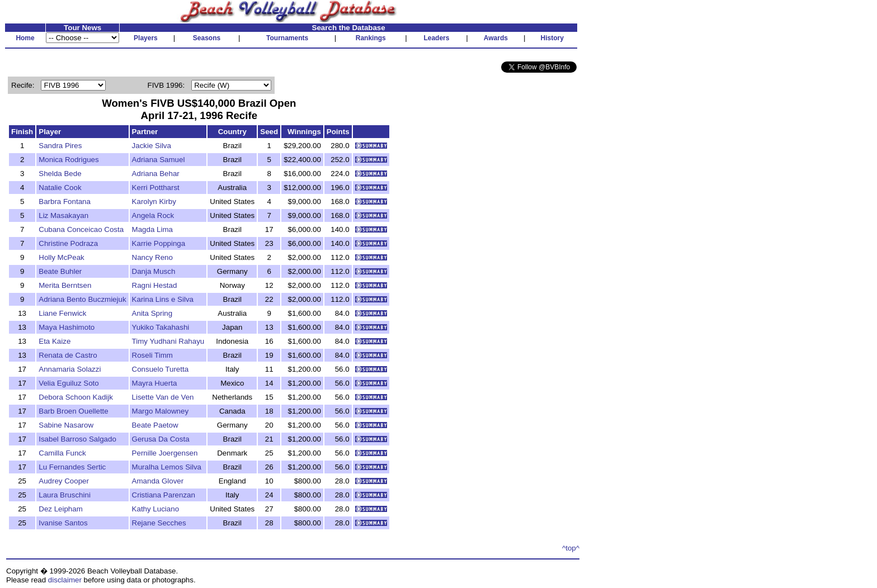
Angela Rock (153, 215)
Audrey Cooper (64, 481)
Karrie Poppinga (159, 243)
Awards (496, 38)
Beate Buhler (60, 271)
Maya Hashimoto (67, 327)
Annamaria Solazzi (70, 369)
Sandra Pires (60, 146)
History (552, 38)
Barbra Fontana (65, 201)
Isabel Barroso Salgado (77, 439)
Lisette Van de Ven (163, 397)
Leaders (436, 38)
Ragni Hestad (155, 285)
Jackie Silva (152, 146)
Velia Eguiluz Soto (69, 383)
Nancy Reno (152, 257)
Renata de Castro (68, 355)
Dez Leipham (61, 509)
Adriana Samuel (159, 160)
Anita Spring (152, 313)
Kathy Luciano (155, 509)
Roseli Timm (152, 355)
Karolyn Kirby (154, 201)
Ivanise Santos (63, 523)
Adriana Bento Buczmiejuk (82, 299)
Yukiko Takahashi (161, 327)
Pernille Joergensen (165, 453)
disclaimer (65, 580)
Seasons (207, 38)
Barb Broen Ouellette (73, 411)
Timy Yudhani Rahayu (168, 341)
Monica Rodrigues (69, 160)
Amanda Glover (158, 481)
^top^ (571, 548)
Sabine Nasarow (66, 425)
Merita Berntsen (65, 285)
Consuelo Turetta (161, 369)
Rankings (371, 38)
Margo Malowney (160, 411)
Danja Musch (154, 271)
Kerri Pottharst (156, 188)
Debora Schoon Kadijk (76, 397)
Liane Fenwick (62, 313)
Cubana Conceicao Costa (81, 229)
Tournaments (287, 38)
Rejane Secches (159, 523)
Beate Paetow (155, 425)
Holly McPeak (61, 257)
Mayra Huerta (155, 383)
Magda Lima (152, 229)
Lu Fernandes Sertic (72, 467)
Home (25, 38)
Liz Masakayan (63, 215)
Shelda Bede (60, 174)
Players (146, 38)
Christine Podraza (68, 243)
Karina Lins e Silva (163, 299)
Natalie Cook (60, 188)
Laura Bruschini (65, 495)
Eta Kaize (55, 341)
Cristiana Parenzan (164, 495)
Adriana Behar (156, 174)
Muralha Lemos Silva (167, 467)
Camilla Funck (62, 453)
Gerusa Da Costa (161, 439)
